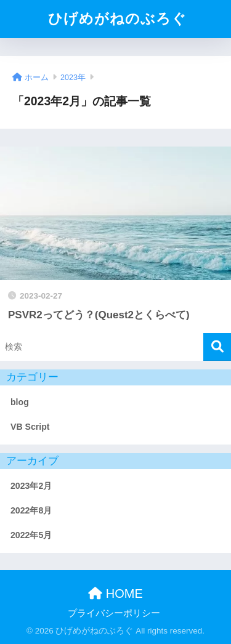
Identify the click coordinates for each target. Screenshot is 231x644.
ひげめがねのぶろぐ (117, 19)
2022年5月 (31, 535)
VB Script (30, 427)
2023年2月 (31, 486)
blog (20, 402)
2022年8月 (31, 510)
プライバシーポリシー (114, 613)
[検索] (217, 347)
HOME (115, 594)
